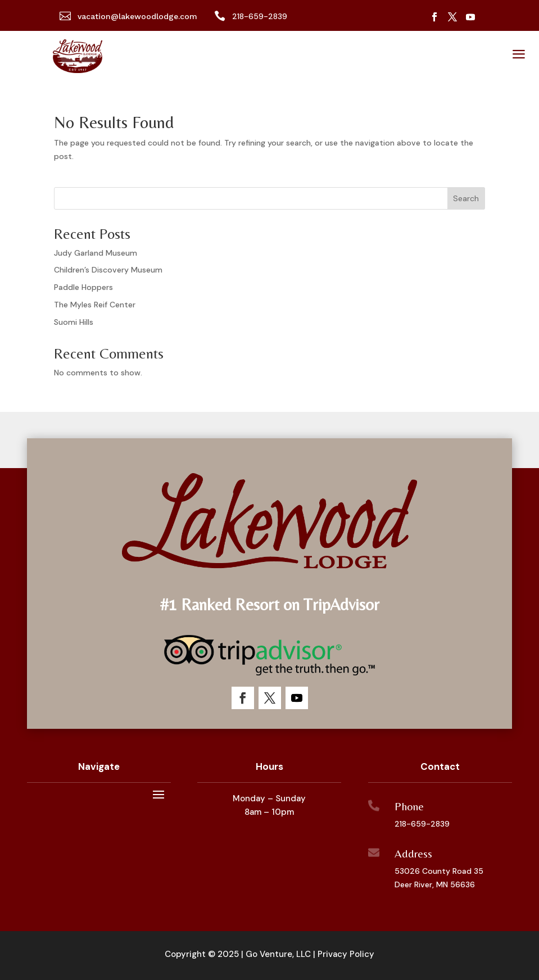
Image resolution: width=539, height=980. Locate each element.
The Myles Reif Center (95, 305)
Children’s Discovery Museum (108, 270)
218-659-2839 (422, 824)
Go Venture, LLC (278, 954)
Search (466, 198)
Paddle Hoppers (83, 287)
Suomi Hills (74, 322)
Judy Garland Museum (96, 253)
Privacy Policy (346, 954)
